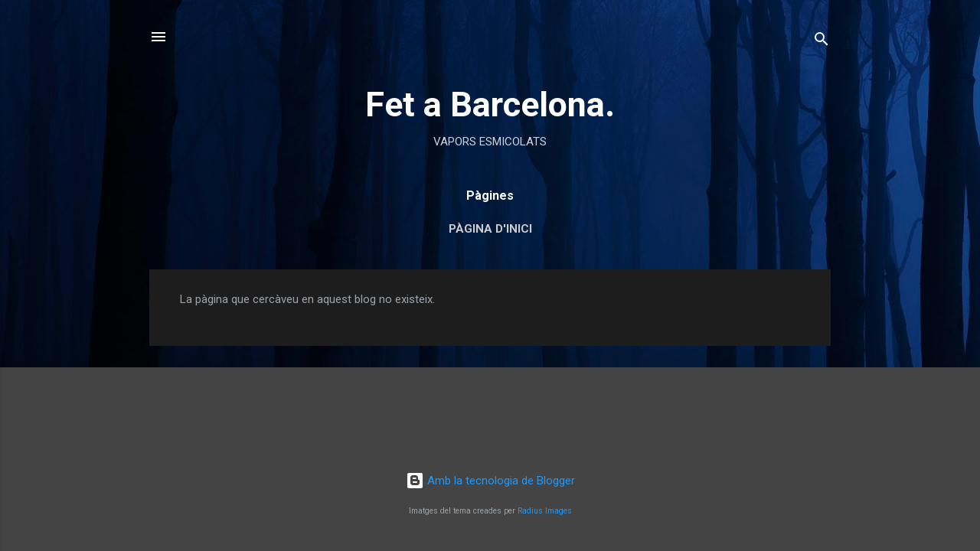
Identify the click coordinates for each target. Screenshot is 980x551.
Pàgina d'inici (490, 229)
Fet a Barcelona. (490, 104)
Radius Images (545, 511)
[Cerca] (822, 42)
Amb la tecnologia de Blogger (490, 481)
